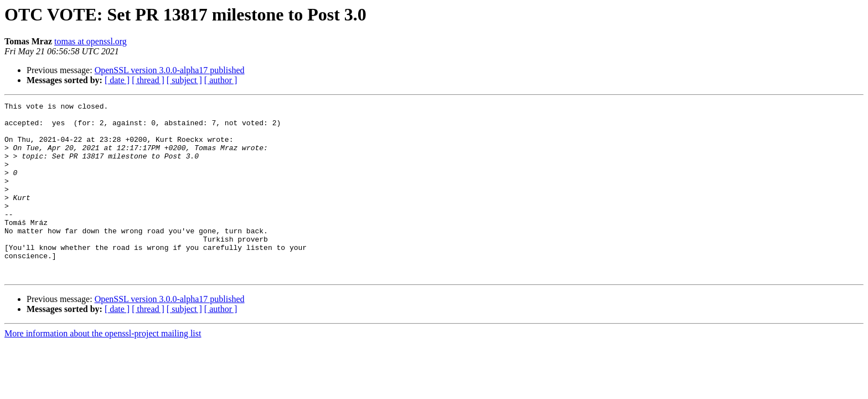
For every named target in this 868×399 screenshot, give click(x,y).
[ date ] (117, 80)
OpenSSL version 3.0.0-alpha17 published (170, 70)
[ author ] (221, 80)
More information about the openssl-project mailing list (103, 368)
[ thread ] (148, 80)
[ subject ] (184, 80)
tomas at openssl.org (91, 41)
